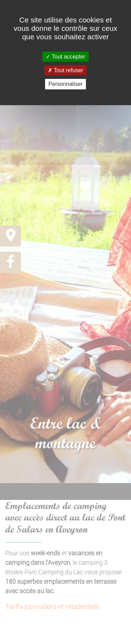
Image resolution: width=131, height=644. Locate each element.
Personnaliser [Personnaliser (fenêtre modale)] (66, 84)
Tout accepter (65, 57)
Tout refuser (66, 70)
